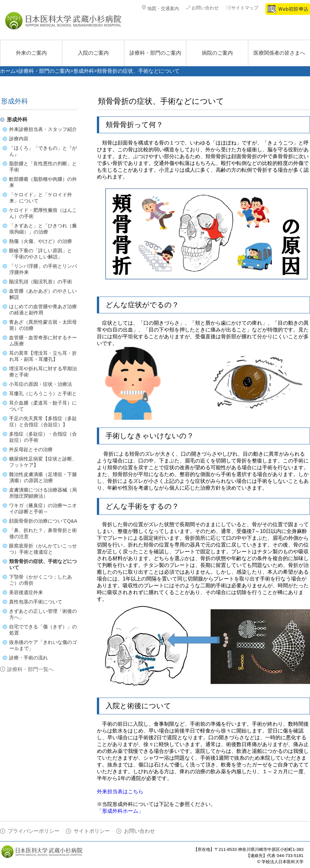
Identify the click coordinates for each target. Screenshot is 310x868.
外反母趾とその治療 (31, 449)
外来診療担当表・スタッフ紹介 (43, 129)
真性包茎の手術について (36, 602)
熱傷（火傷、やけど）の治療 (41, 241)
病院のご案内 (217, 53)
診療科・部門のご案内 (155, 53)
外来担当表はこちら (120, 792)
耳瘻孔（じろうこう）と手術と (43, 393)
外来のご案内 (31, 53)
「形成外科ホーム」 (120, 811)
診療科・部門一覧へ (30, 669)
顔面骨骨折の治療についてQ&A (43, 521)
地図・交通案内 (160, 8)
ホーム (8, 71)
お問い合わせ (202, 8)
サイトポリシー (92, 831)
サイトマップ (242, 8)
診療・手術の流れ (28, 658)
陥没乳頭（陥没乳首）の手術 (41, 282)
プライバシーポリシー (34, 831)
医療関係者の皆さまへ (279, 53)
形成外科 (84, 71)
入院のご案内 (93, 53)
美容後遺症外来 (26, 592)
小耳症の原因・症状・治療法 (41, 384)
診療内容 (19, 139)
